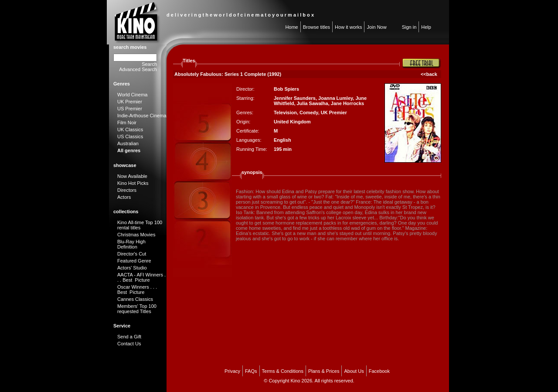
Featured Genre (134, 261)
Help (426, 27)
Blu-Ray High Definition (131, 244)
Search (149, 64)
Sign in (409, 27)
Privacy (232, 371)
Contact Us (129, 344)
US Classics (130, 136)
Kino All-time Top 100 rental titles (140, 225)
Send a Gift (129, 337)
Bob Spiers (286, 89)
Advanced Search (138, 69)
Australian (128, 143)
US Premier (130, 109)
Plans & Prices (324, 371)
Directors (127, 190)
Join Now (376, 27)
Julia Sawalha (313, 103)
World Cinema (133, 95)
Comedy (309, 112)
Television (285, 112)
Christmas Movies (136, 235)
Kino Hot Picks (133, 183)
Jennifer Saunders (295, 98)
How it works (348, 27)
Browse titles (316, 27)
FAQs (251, 371)
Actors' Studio (132, 268)
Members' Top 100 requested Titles (137, 309)
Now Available (132, 176)
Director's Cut (132, 254)
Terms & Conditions (283, 371)
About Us (354, 371)
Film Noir (127, 123)
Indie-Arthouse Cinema (142, 116)
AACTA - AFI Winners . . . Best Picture (141, 277)
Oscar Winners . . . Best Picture (137, 290)
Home (291, 27)
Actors (124, 197)
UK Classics (130, 130)
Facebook (379, 371)
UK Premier (130, 102)
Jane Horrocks (347, 103)
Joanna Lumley (335, 98)
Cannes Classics (135, 299)
